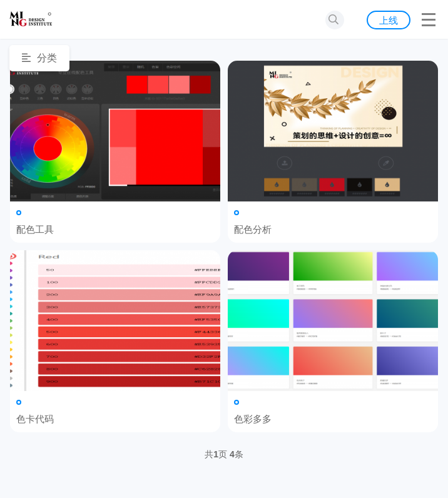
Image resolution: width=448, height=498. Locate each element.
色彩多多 (333, 321)
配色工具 (115, 131)
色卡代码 (115, 321)
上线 (389, 20)
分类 (39, 58)
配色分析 (333, 131)
